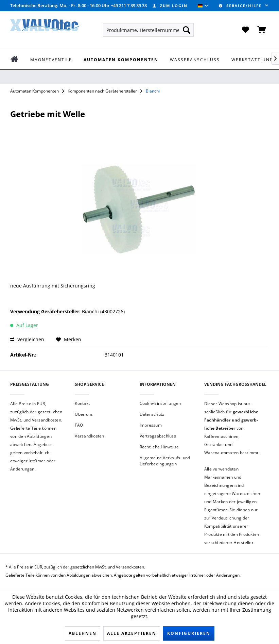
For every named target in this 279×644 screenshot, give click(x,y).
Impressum (151, 425)
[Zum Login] (170, 6)
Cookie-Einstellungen (160, 403)
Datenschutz (152, 414)
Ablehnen (83, 633)
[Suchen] (187, 30)
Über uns (84, 414)
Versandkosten (89, 436)
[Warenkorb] (262, 30)
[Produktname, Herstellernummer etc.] (148, 30)
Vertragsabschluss (158, 436)
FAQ (79, 425)
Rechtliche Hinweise (159, 447)
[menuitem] (170, 6)
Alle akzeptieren (132, 633)
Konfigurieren (189, 633)
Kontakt (82, 403)
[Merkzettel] (245, 30)
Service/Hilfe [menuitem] (241, 6)
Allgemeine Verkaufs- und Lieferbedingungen (165, 461)
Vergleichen (27, 339)
